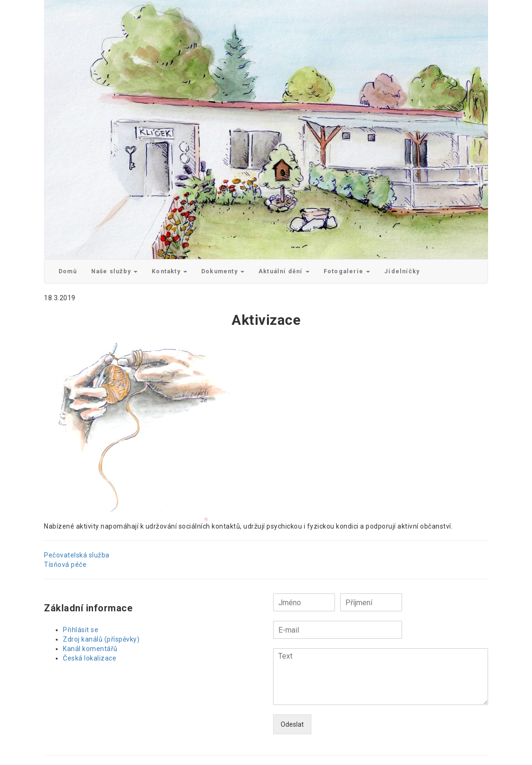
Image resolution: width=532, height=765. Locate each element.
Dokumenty (223, 271)
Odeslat (292, 724)
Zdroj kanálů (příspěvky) (101, 639)
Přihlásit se (81, 630)
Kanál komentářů (90, 649)
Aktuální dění (284, 271)
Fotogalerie (347, 271)
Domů (68, 271)
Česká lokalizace (90, 658)
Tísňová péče (65, 565)
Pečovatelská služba (77, 555)
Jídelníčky (402, 271)
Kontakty (169, 271)
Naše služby (114, 271)
